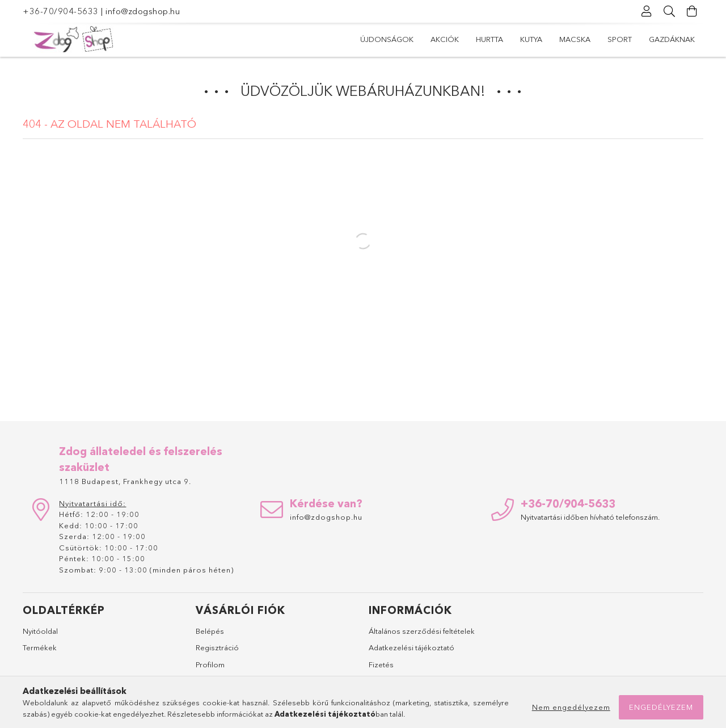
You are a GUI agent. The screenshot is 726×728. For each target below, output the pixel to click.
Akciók (445, 39)
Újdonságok (387, 39)
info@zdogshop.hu (143, 11)
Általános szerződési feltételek (422, 631)
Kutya (531, 39)
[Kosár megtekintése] (692, 11)
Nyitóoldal (40, 631)
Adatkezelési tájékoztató (411, 647)
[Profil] (647, 11)
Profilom (210, 664)
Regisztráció (217, 647)
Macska (575, 39)
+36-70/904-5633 (61, 11)
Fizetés (381, 664)
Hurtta (489, 39)
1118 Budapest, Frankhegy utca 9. (125, 481)
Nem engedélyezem (571, 707)
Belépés (210, 631)
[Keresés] (669, 11)
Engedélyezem (661, 707)
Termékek (40, 647)
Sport (620, 39)
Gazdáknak (672, 39)
